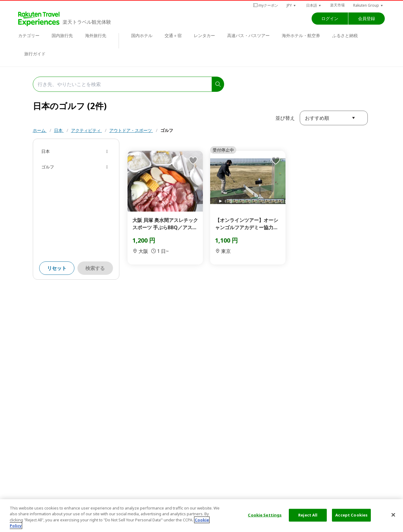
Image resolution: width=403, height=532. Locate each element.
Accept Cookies (351, 515)
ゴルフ (167, 130)
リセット (57, 268)
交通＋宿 (173, 35)
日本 (59, 130)
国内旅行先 (62, 35)
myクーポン (266, 5)
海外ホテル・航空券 (301, 35)
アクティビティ (87, 130)
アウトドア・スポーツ (131, 130)
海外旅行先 (96, 35)
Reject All (308, 515)
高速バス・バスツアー (248, 35)
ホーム (40, 130)
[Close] (393, 515)
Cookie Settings (265, 515)
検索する (95, 268)
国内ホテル (142, 35)
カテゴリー (29, 35)
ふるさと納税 (345, 35)
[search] (218, 84)
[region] (202, 516)
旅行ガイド (35, 54)
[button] (292, 5)
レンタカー (204, 35)
